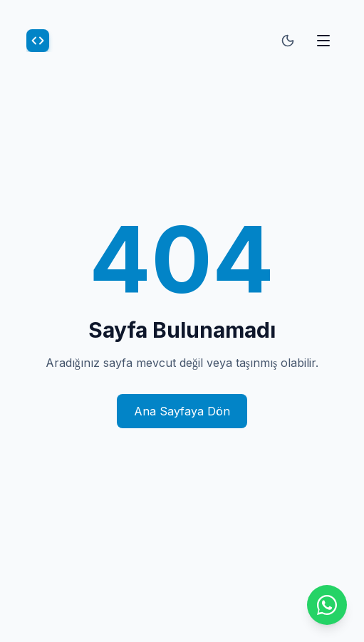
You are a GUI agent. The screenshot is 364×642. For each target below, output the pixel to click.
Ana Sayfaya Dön (182, 411)
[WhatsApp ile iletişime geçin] (327, 605)
